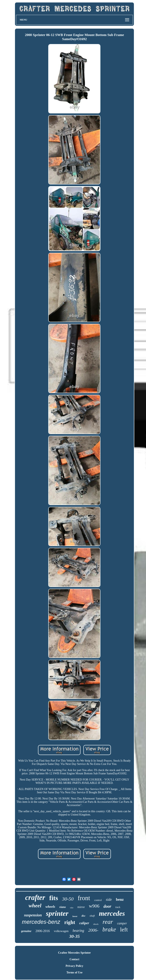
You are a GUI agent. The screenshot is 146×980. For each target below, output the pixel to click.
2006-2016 (43, 931)
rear (108, 922)
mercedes (112, 914)
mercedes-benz (41, 922)
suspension (33, 915)
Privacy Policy (75, 966)
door (107, 906)
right (70, 922)
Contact (74, 959)
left (124, 929)
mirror (81, 907)
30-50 (68, 899)
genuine (26, 931)
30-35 (74, 936)
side (109, 900)
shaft (92, 916)
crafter (35, 898)
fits (54, 898)
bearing (78, 931)
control (98, 900)
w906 (94, 906)
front (84, 898)
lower (75, 916)
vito (72, 908)
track (118, 907)
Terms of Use (74, 972)
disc (83, 916)
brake (109, 929)
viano (63, 907)
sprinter (57, 913)
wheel (35, 906)
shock (96, 924)
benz (120, 899)
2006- (93, 930)
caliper (84, 923)
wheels (50, 907)
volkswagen (61, 931)
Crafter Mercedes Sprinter (75, 953)
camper (122, 923)
